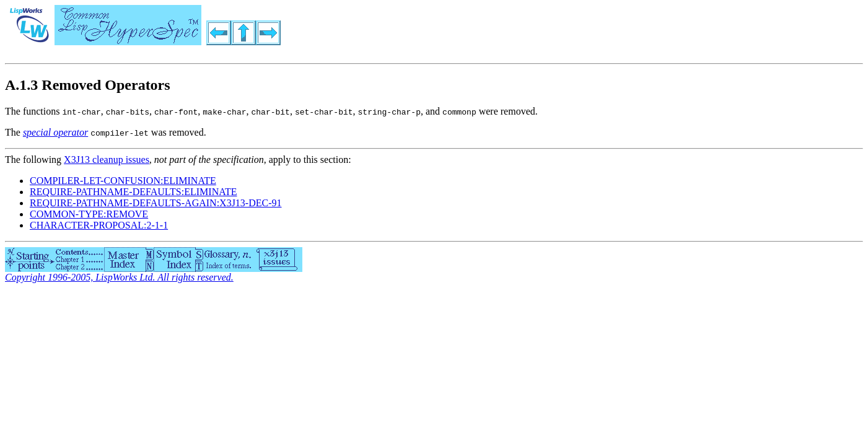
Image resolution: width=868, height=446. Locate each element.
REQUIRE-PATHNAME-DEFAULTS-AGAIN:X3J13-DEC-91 (156, 203)
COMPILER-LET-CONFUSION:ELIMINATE (123, 181)
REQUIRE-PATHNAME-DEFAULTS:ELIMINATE (134, 192)
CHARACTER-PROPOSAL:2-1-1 (99, 225)
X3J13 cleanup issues (107, 160)
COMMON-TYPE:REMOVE (89, 214)
